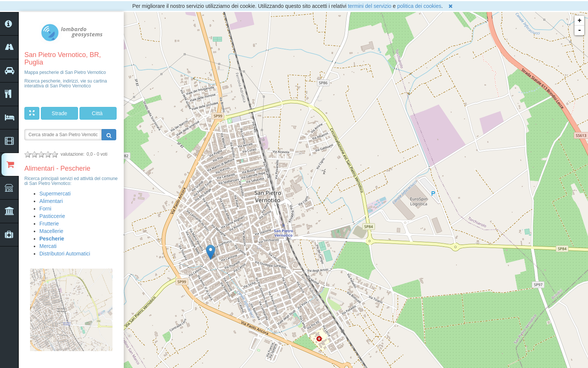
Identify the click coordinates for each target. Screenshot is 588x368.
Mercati (48, 246)
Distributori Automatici (65, 254)
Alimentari (51, 201)
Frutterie (49, 224)
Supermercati (55, 194)
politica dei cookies (419, 6)
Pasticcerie (52, 216)
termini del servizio (370, 6)
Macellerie (51, 231)
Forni (45, 209)
